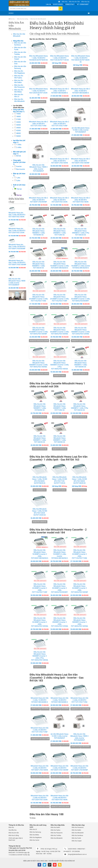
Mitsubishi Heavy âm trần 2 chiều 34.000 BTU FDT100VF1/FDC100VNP (17, 263)
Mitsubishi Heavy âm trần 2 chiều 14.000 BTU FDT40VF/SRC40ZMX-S (60, 91)
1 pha (18, 178)
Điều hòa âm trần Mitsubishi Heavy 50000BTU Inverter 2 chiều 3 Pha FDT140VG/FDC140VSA (60, 365)
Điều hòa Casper (77, 841)
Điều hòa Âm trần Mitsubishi (38, 19)
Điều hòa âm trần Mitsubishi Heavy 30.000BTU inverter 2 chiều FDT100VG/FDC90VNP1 (81, 298)
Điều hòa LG (33, 829)
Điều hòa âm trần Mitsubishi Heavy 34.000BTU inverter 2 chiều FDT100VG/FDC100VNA (59, 331)
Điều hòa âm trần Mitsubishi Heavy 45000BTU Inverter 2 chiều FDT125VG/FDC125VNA (81, 331)
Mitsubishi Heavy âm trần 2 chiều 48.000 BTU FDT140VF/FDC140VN (17, 215)
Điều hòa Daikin (55, 827)
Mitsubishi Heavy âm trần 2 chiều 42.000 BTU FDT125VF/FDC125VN (17, 231)
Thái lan (19, 189)
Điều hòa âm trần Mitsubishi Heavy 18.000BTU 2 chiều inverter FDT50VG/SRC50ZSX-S (81, 265)
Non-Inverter (21, 169)
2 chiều (19, 147)
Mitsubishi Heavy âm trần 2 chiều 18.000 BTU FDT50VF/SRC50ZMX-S (81, 91)
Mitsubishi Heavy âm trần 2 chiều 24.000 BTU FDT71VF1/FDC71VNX (38, 124)
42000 (18, 131)
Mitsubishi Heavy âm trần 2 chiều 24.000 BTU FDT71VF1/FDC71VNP (60, 124)
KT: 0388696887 (83, 4)
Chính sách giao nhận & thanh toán (16, 839)
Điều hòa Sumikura (77, 835)
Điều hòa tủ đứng (14, 835)
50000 (18, 136)
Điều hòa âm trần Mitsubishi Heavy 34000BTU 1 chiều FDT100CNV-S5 (81, 364)
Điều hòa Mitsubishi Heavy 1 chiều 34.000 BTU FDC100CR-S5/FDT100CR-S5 (81, 59)
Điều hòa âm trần (74, 2)
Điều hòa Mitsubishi (57, 838)
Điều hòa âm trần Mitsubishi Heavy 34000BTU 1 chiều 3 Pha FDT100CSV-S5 (81, 232)
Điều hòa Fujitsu (56, 830)
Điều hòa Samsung (35, 832)
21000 (18, 119)
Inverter (19, 166)
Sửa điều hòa (13, 830)
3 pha (18, 180)
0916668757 (67, 851)
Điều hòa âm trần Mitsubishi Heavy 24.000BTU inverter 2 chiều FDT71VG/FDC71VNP (59, 298)
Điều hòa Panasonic (57, 833)
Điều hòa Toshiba (56, 835)
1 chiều (19, 145)
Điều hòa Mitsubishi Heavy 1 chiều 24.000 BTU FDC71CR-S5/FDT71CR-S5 (60, 58)
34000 (18, 128)
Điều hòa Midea (34, 835)
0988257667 (70, 4)
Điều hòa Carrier (34, 840)
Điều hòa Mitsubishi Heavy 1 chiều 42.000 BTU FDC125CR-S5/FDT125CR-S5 (38, 92)
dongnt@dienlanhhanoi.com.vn (77, 854)
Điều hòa (65, 2)
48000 (18, 133)
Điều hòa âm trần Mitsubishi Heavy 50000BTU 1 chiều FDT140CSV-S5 (39, 265)
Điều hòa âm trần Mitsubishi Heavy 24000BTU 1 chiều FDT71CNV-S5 (59, 232)
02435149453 (58, 4)
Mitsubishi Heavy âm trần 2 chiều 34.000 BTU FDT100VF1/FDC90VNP (17, 247)
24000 (18, 122)
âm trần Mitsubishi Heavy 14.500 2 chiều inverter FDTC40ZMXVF (81, 130)
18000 (18, 117)
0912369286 (76, 851)
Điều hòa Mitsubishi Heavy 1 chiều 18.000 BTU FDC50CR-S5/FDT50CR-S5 (38, 58)
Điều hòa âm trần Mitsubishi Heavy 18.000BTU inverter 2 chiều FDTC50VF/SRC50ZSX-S (59, 265)
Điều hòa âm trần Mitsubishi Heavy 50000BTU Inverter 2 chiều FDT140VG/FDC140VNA (38, 364)
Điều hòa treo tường (23, 19)
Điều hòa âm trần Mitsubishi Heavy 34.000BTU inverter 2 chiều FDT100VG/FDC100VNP (39, 331)
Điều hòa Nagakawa (36, 837)
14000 (18, 114)
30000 (18, 125)
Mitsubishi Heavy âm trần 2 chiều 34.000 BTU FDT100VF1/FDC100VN (60, 161)
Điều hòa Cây (85, 2)
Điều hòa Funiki (76, 838)
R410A (19, 156)
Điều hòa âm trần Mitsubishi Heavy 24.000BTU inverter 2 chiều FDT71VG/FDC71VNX (39, 298)
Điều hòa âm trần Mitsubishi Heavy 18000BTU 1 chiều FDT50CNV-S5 (39, 232)
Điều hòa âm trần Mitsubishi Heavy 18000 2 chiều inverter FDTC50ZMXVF (38, 168)
